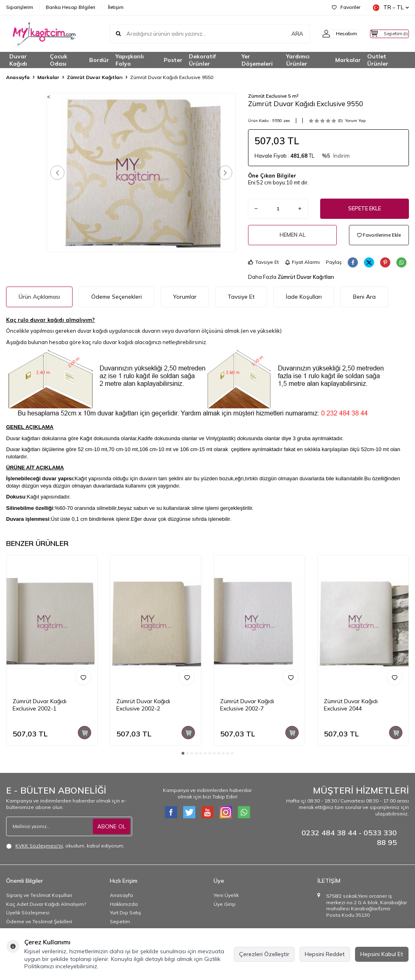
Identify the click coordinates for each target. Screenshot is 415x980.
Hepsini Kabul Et (382, 954)
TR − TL (391, 7)
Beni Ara (364, 297)
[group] (141, 172)
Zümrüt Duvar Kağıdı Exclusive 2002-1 (40, 705)
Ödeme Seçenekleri (117, 297)
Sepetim (120, 921)
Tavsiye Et (263, 262)
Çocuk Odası (59, 60)
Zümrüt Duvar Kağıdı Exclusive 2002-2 (143, 705)
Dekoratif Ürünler (202, 60)
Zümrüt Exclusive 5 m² (273, 96)
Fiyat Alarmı (302, 262)
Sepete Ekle (365, 208)
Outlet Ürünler (378, 60)
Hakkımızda (124, 904)
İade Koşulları (304, 297)
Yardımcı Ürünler (298, 60)
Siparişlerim (20, 7)
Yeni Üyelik (226, 895)
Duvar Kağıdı (18, 60)
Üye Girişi (225, 904)
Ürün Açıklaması (39, 297)
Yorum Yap (355, 121)
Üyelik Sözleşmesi (28, 913)
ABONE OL (111, 826)
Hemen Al (293, 235)
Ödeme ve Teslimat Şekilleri (39, 921)
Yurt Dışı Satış (125, 913)
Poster (173, 60)
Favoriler (346, 7)
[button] (60, 172)
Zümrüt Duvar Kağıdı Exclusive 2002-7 (247, 705)
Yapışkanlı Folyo (130, 60)
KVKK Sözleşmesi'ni (39, 846)
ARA (282, 34)
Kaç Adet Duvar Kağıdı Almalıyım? (46, 904)
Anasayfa (18, 77)
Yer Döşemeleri (257, 60)
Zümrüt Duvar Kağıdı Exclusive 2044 (351, 705)
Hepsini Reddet (325, 954)
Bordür (99, 60)
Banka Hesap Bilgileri (71, 7)
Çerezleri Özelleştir (264, 954)
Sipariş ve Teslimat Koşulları (39, 895)
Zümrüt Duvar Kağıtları (95, 77)
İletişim (116, 7)
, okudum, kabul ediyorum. (65, 846)
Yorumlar (185, 297)
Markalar (348, 60)
